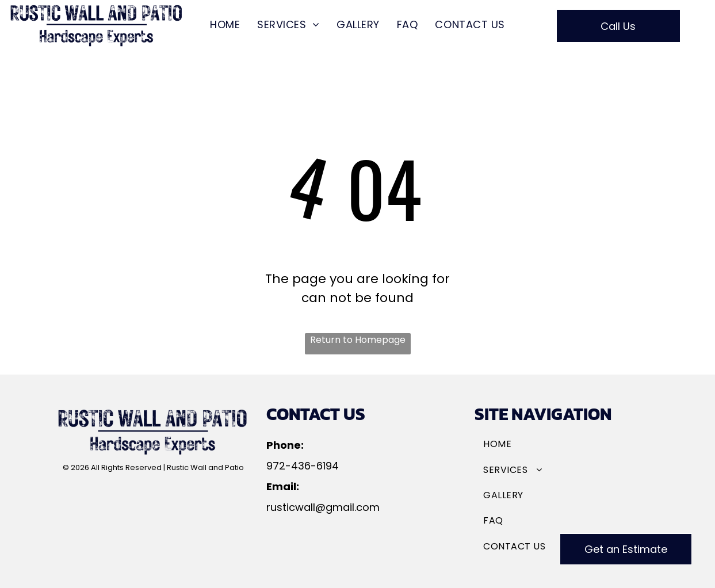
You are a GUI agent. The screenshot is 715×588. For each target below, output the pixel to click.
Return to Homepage (358, 340)
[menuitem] (225, 25)
